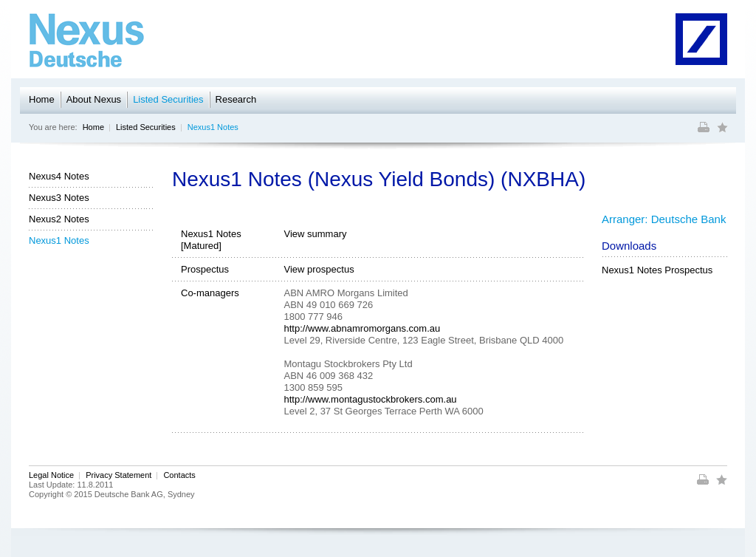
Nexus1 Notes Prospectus (657, 270)
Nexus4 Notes (59, 176)
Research (236, 99)
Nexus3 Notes (59, 198)
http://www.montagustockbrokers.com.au (371, 399)
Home (42, 99)
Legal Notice (51, 475)
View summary (316, 234)
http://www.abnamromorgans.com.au (362, 328)
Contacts (179, 475)
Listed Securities (168, 99)
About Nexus (94, 99)
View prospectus (319, 269)
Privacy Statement (118, 475)
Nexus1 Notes (213, 127)
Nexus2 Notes (59, 219)
